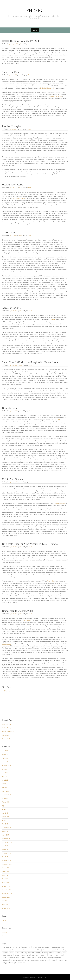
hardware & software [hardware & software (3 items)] (55, 953)
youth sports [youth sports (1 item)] (21, 963)
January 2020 (6, 798)
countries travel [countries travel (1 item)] (24, 950)
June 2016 (5, 846)
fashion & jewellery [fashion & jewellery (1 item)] (60, 950)
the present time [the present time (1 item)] (62, 960)
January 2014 (6, 886)
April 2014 (5, 879)
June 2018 (5, 820)
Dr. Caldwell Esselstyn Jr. (47, 88)
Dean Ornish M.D (27, 621)
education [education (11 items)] (45, 950)
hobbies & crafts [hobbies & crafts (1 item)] (25, 955)
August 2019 (6, 802)
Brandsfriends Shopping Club (18, 611)
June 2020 (5, 780)
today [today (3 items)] (4, 963)
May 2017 (5, 831)
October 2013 (6, 897)
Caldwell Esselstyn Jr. (59, 504)
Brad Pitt (53, 320)
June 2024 (5, 751)
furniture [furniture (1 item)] (44, 953)
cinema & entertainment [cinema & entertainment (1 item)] (58, 947)
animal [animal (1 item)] (18, 947)
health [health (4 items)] (65, 953)
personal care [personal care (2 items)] (42, 958)
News (29, 75)
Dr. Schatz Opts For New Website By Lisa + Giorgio (30, 544)
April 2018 (5, 824)
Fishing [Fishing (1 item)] (12, 953)
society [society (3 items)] (27, 960)
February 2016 (6, 853)
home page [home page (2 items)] (35, 955)
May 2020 (5, 784)
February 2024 (6, 765)
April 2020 (5, 787)
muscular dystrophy (19, 198)
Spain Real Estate (11, 72)
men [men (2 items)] (56, 955)
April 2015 (5, 857)
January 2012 (6, 908)
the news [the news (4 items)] (53, 960)
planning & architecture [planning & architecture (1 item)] (55, 958)
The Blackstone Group (55, 96)
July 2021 (5, 776)
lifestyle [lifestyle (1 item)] (51, 955)
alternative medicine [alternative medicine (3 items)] (9, 947)
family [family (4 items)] (51, 950)
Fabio (22, 44)
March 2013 (6, 904)
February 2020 (6, 795)
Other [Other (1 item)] (29, 958)
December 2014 (7, 864)
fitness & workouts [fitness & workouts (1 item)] (21, 953)
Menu (35, 30)
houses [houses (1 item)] (42, 955)
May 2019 (5, 813)
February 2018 (6, 828)
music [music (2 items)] (61, 955)
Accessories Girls (11, 308)
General (32, 44)
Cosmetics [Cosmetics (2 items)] (15, 950)
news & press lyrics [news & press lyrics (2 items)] (13, 958)
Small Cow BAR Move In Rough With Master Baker (30, 362)
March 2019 (6, 817)
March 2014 (6, 882)
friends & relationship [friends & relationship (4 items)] (34, 953)
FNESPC (35, 10)
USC (59, 420)
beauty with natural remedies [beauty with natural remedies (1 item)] (40, 947)
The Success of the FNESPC (25, 41)
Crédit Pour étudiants (13, 479)
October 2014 (6, 868)
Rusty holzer (51, 581)
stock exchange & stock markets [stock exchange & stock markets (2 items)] (40, 960)
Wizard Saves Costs (13, 185)
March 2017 (6, 835)
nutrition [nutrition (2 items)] (23, 958)
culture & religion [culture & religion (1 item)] (35, 950)
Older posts (7, 691)
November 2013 (7, 893)
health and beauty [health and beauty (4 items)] (8, 955)
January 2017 (6, 839)
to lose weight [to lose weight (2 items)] (12, 963)
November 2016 (7, 842)
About (4, 920)
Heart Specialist (7, 644)
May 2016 (5, 850)
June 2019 (5, 809)
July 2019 (5, 806)
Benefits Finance (11, 408)
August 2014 (6, 872)
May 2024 (5, 755)
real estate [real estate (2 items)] (6, 960)
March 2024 (6, 762)
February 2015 (6, 861)
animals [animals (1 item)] (24, 947)
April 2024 (5, 758)
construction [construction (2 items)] (6, 950)
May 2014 (5, 875)
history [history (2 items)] (17, 955)
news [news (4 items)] (4, 958)
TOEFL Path (9, 232)
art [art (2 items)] (29, 947)
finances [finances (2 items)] (5, 953)
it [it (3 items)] (47, 955)
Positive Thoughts (12, 126)
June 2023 (5, 773)
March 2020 (6, 791)
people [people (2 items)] (34, 958)
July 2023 (5, 769)
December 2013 (7, 890)
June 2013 (5, 901)
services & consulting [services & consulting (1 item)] (17, 960)
